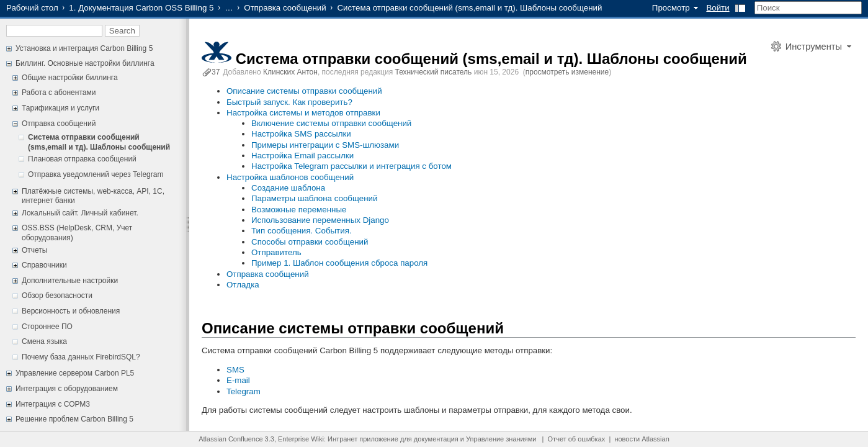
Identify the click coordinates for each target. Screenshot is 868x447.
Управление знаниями (501, 439)
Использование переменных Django (320, 220)
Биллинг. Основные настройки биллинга (85, 63)
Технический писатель (434, 72)
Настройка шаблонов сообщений (290, 177)
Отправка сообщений (285, 8)
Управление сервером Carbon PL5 (75, 373)
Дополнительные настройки (70, 281)
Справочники (44, 265)
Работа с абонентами (59, 93)
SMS (235, 370)
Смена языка (44, 341)
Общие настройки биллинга (70, 78)
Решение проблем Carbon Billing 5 (74, 419)
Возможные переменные (299, 210)
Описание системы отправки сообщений (304, 91)
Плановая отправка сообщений (82, 159)
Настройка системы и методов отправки (303, 113)
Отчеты (34, 250)
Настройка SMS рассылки (301, 134)
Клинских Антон (290, 72)
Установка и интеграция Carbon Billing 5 (84, 48)
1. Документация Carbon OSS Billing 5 (141, 8)
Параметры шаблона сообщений (314, 198)
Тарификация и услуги (60, 108)
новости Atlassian (642, 439)
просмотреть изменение (567, 72)
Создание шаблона (288, 188)
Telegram (244, 391)
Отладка (243, 285)
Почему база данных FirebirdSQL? (81, 357)
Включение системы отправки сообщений (331, 123)
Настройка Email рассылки (302, 156)
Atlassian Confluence (230, 439)
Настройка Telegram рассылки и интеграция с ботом (351, 166)
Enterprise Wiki (301, 439)
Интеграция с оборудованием (67, 389)
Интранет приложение (363, 439)
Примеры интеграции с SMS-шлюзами (325, 145)
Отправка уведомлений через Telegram (96, 174)
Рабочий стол (32, 8)
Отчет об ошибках (577, 439)
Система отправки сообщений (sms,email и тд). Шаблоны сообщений (99, 142)
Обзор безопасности (57, 296)
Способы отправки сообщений (310, 242)
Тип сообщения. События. (302, 231)
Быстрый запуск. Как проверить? (289, 102)
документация (436, 439)
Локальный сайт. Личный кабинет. (80, 213)
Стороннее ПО (47, 327)
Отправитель (276, 252)
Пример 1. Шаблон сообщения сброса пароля (339, 263)
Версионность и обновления (71, 311)
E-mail (238, 380)
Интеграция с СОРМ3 (53, 404)
